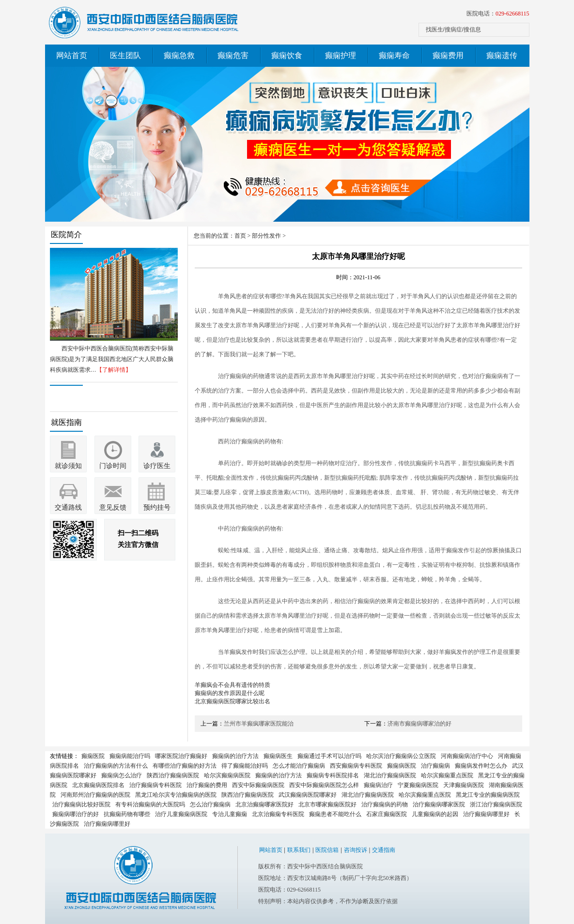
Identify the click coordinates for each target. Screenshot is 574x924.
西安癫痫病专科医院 (356, 766)
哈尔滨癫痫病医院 (227, 775)
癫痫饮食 (287, 55)
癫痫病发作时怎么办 (481, 766)
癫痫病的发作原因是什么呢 (230, 693)
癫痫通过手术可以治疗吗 (329, 756)
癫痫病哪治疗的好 (76, 814)
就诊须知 (68, 466)
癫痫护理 (341, 55)
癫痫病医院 (402, 766)
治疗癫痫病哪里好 (486, 814)
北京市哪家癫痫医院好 (327, 804)
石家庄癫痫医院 (387, 814)
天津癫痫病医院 (464, 785)
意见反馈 (113, 507)
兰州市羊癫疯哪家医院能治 (259, 724)
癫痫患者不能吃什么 (335, 814)
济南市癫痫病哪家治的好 (419, 724)
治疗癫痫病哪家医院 (439, 804)
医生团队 (125, 55)
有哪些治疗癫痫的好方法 (185, 766)
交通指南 (384, 850)
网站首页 (72, 55)
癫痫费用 (448, 55)
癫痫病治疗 (378, 785)
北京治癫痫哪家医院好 (264, 804)
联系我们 (299, 850)
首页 (240, 236)
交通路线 (68, 507)
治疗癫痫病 (435, 766)
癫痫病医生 (278, 756)
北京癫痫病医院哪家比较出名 (233, 701)
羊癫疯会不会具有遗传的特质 (233, 685)
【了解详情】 (114, 370)
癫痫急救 (179, 55)
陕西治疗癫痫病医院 (173, 775)
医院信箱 (327, 850)
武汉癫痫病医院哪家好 (308, 795)
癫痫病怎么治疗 (122, 775)
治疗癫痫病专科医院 (155, 785)
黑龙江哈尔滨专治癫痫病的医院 (176, 795)
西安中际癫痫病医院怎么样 (324, 785)
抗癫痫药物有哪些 (127, 814)
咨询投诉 (356, 850)
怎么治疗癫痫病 (210, 804)
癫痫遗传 (502, 55)
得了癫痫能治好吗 (245, 766)
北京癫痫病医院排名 (98, 785)
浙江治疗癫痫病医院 (496, 804)
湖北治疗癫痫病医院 (390, 775)
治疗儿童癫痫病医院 (181, 814)
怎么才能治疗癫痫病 (299, 766)
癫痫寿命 (394, 55)
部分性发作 (266, 236)
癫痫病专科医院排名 (333, 775)
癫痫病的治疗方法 (235, 756)
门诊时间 (113, 466)
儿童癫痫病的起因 (435, 814)
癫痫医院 (93, 756)
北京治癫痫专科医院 (278, 814)
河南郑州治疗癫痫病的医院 (95, 795)
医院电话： (498, 14)
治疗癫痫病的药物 (385, 804)
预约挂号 (157, 507)
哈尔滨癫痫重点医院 (447, 775)
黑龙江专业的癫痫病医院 (488, 795)
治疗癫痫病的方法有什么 (116, 766)
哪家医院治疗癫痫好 (181, 756)
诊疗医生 (157, 466)
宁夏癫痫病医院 (418, 785)
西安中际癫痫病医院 (258, 785)
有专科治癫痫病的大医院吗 (150, 804)
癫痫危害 (233, 55)
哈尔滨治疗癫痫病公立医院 (401, 756)
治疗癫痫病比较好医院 (81, 804)
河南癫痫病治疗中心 (467, 756)
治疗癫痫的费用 (207, 785)
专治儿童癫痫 (230, 814)
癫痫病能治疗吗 (130, 756)
